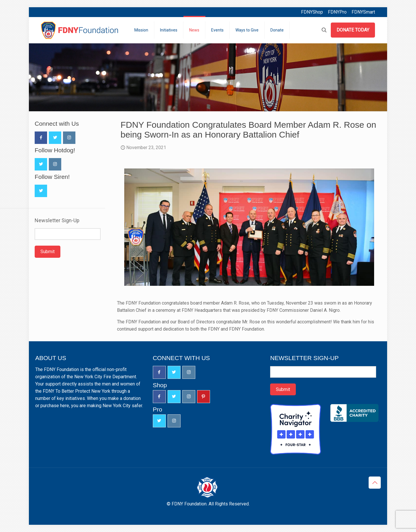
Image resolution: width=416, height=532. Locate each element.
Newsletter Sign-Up (57, 220)
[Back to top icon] (375, 483)
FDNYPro (337, 12)
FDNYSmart (363, 12)
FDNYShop (312, 12)
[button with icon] (41, 138)
